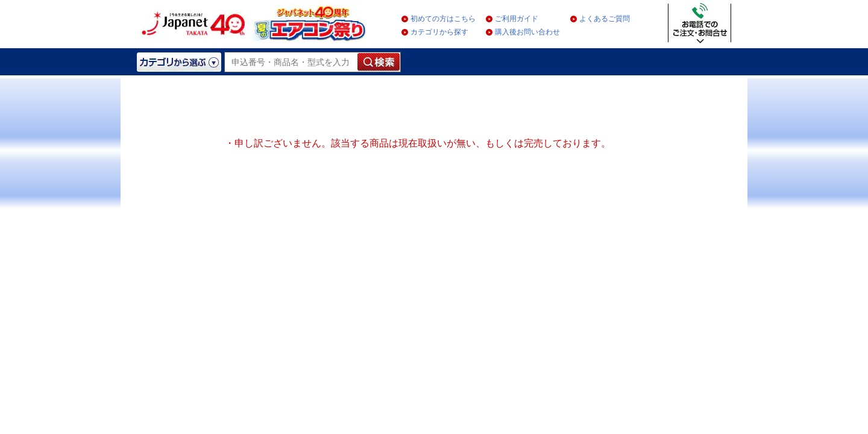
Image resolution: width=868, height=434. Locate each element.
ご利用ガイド (517, 19)
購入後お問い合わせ (527, 32)
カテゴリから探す (439, 32)
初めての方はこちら (443, 19)
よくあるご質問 (605, 19)
